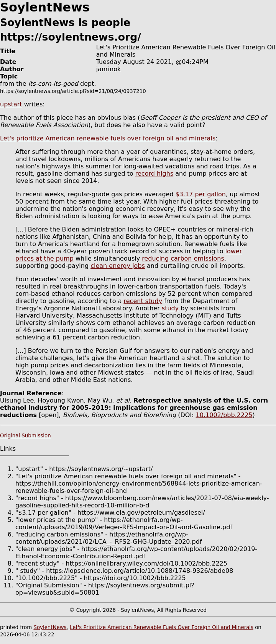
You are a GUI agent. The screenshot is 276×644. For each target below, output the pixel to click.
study (169, 308)
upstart (11, 104)
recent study (143, 301)
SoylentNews (50, 627)
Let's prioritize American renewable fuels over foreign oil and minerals (108, 138)
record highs (154, 174)
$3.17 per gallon (201, 194)
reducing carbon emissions (183, 258)
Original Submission (25, 436)
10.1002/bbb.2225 (224, 415)
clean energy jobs (118, 266)
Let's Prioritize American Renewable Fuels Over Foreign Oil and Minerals (162, 627)
